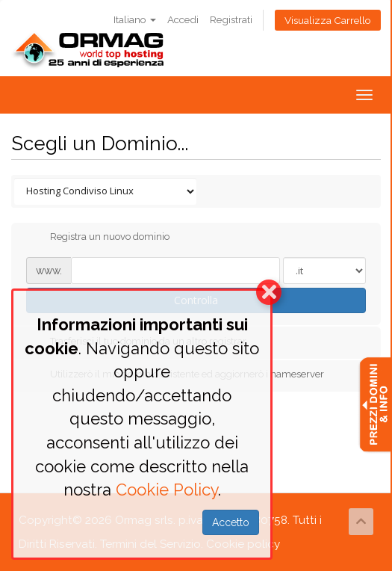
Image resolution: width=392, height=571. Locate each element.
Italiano (135, 19)
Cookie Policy (167, 490)
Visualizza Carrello (328, 20)
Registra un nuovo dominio (98, 238)
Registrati (231, 19)
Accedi (183, 19)
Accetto (231, 522)
